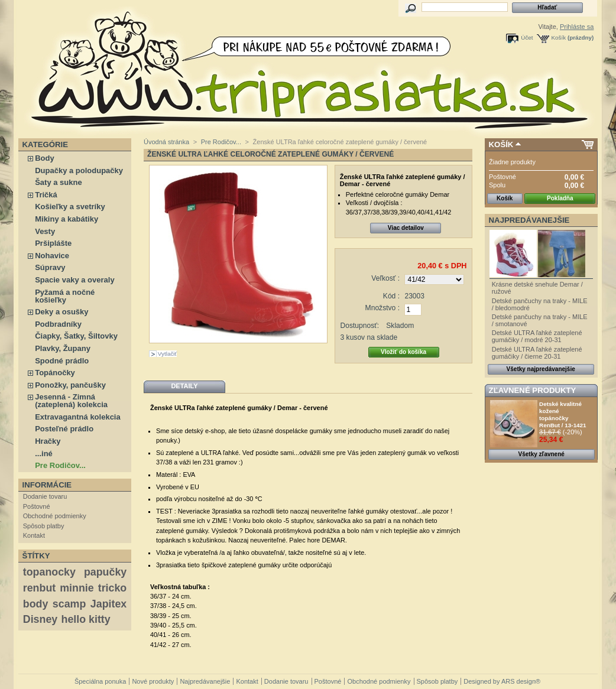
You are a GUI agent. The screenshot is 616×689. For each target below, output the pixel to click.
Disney (40, 619)
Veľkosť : (385, 278)
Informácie (47, 485)
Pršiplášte (53, 243)
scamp (69, 604)
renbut (39, 588)
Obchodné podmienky (55, 516)
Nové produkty (153, 681)
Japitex (108, 604)
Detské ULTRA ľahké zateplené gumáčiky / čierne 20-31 (537, 353)
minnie (77, 588)
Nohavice (52, 256)
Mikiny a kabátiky (67, 219)
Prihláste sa (577, 27)
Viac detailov (406, 228)
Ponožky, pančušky (70, 385)
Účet (527, 38)
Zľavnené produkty (533, 390)
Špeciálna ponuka (100, 681)
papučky (105, 572)
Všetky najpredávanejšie (541, 369)
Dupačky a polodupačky (79, 170)
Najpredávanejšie (529, 220)
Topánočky (55, 373)
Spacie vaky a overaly (74, 280)
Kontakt (34, 535)
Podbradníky (58, 324)
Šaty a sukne (59, 182)
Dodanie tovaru (45, 496)
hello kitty (86, 619)
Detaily (184, 386)
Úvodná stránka (166, 142)
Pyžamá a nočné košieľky (65, 296)
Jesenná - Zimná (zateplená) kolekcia (71, 401)
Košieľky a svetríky (70, 207)
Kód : (391, 296)
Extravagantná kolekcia (78, 417)
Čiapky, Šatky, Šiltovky (76, 336)
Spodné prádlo (62, 361)
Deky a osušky (61, 312)
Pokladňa (560, 198)
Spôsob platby (44, 526)
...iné (44, 454)
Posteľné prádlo (64, 429)
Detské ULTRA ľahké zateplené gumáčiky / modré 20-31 (537, 336)
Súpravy (50, 267)
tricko (113, 588)
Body (45, 158)
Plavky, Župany (63, 348)
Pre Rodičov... (60, 465)
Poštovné (37, 506)
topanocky (49, 572)
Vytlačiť (167, 354)
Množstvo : (382, 308)
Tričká (46, 195)
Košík (559, 38)
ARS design (518, 681)
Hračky (48, 441)
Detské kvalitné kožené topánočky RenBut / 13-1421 (563, 415)
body (36, 604)
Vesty (45, 231)
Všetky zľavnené (542, 454)
